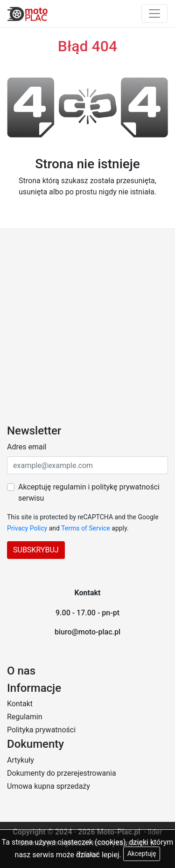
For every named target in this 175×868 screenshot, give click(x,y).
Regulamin (25, 717)
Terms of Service (86, 528)
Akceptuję (142, 854)
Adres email (27, 447)
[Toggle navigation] (154, 14)
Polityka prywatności (41, 730)
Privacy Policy (27, 528)
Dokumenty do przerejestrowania (62, 773)
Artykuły (21, 760)
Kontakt (20, 704)
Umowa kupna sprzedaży (49, 786)
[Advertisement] (87, 321)
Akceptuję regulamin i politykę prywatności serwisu (89, 493)
